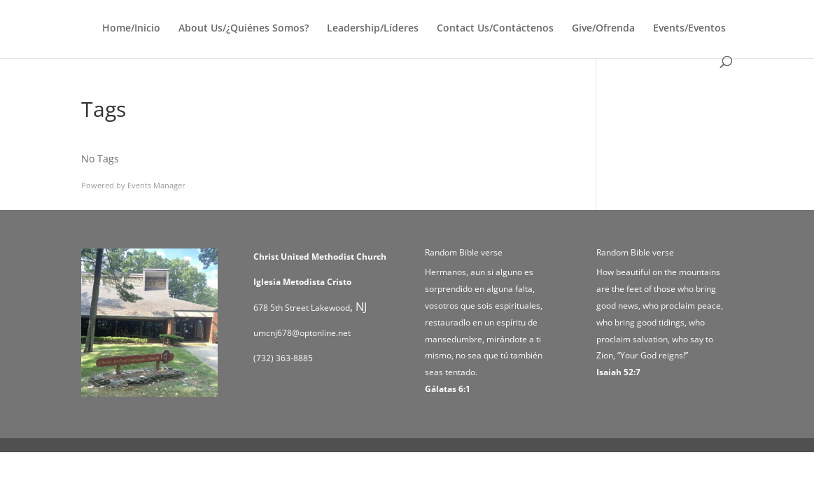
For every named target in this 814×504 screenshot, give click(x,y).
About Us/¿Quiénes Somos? (244, 29)
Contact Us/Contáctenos (495, 29)
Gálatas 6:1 (448, 389)
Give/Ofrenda (603, 29)
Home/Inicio (131, 29)
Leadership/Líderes (373, 29)
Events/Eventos (689, 29)
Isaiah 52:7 (618, 372)
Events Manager (156, 185)
